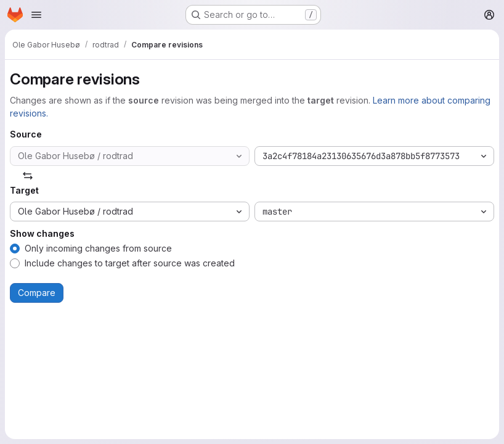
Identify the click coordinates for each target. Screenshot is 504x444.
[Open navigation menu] (36, 15)
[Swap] (28, 176)
